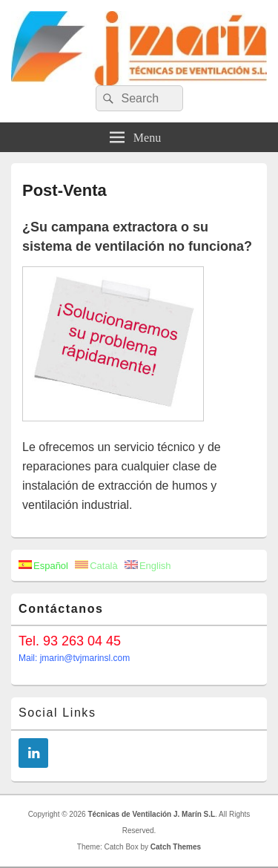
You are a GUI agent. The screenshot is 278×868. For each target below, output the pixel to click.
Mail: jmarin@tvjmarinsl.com (74, 658)
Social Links (57, 713)
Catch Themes (176, 847)
